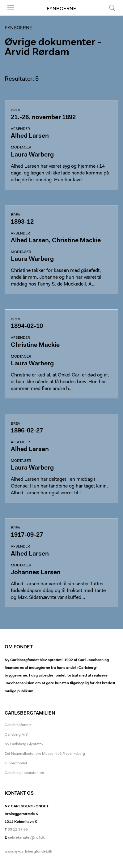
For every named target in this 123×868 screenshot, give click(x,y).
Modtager (21, 148)
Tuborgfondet (16, 763)
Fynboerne (61, 9)
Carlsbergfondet (18, 725)
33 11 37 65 (18, 830)
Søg (112, 8)
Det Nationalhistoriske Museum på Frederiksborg (45, 754)
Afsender (20, 129)
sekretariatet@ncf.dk (26, 838)
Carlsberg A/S (16, 735)
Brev (15, 110)
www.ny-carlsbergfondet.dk (28, 852)
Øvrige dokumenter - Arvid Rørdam (53, 48)
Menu (11, 8)
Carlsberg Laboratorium (24, 773)
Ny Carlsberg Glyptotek (24, 744)
